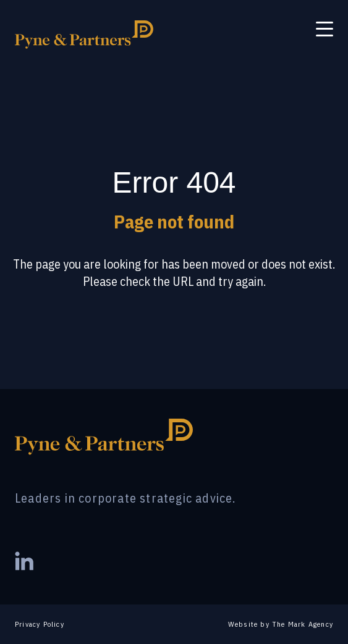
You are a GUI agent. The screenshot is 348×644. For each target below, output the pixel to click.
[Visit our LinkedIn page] (24, 563)
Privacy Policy (40, 624)
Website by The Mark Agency (281, 624)
